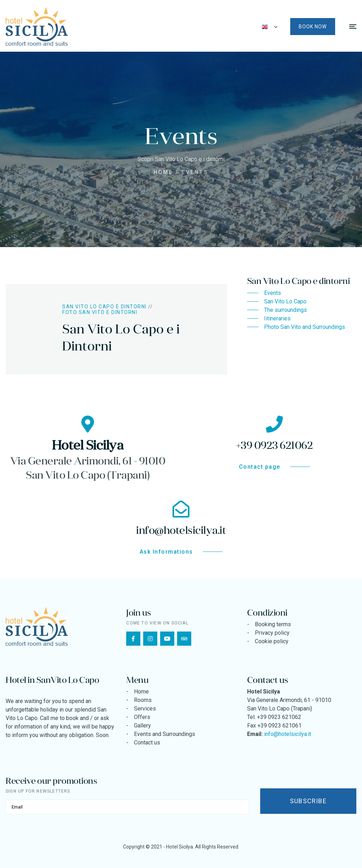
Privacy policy (272, 633)
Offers (142, 717)
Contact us (147, 743)
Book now (313, 27)
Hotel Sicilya (180, 847)
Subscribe (308, 801)
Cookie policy (272, 641)
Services (145, 709)
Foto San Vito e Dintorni (100, 312)
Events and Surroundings (165, 734)
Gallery (142, 726)
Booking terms (273, 624)
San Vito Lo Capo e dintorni (104, 307)
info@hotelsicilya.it (288, 734)
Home (164, 172)
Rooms (143, 700)
